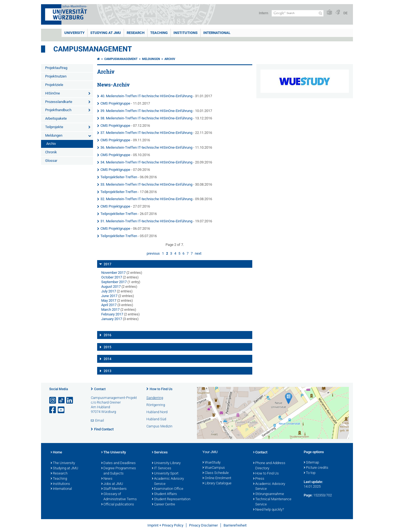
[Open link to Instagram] (53, 400)
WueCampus (214, 468)
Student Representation (171, 499)
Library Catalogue (217, 484)
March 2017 (110, 310)
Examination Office (168, 489)
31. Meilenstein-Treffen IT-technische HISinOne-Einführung (146, 221)
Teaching (159, 33)
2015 (108, 347)
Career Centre (163, 505)
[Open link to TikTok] (62, 400)
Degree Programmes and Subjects (119, 471)
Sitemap (311, 463)
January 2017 (112, 319)
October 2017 (112, 277)
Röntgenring (156, 405)
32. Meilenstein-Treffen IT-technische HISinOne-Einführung (146, 199)
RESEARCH (136, 33)
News (107, 479)
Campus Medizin (159, 426)
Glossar (51, 161)
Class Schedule (216, 473)
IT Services (162, 468)
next (198, 253)
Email (100, 420)
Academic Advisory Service (168, 481)
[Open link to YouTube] (62, 410)
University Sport (165, 474)
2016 (108, 335)
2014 (108, 359)
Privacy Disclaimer (203, 525)
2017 (108, 264)
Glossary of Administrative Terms (119, 497)
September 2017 (114, 282)
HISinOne (53, 93)
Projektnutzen (56, 76)
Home (56, 453)
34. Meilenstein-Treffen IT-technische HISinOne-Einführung (146, 162)
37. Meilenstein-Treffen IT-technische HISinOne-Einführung (146, 133)
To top (310, 473)
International (217, 33)
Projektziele (54, 85)
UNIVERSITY (74, 33)
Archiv (51, 144)
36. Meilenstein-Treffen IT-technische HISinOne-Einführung (146, 147)
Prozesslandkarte (59, 102)
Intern (263, 13)
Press (259, 479)
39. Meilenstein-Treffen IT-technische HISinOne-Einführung (146, 111)
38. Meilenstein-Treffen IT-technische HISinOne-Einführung (146, 118)
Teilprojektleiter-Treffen (119, 177)
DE (345, 13)
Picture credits (316, 468)
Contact (100, 389)
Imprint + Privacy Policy (165, 525)
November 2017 (113, 273)
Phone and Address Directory (269, 466)
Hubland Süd (156, 419)
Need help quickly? (269, 510)
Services (160, 453)
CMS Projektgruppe (115, 103)
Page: (308, 495)
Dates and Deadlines (118, 463)
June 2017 (109, 296)
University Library (166, 463)
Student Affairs (164, 494)
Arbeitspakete (56, 118)
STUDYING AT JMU (106, 33)
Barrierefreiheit (235, 525)
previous (153, 253)
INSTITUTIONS (186, 33)
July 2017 (109, 291)
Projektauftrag (56, 68)
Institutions (60, 484)
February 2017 (112, 314)
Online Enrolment (217, 478)
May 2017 (109, 300)
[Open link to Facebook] (53, 410)
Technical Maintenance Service (272, 502)
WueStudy (212, 463)
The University (63, 463)
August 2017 (111, 287)
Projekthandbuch (58, 110)
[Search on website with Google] (298, 13)
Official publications (118, 505)
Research (59, 474)
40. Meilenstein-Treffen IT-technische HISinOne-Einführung (146, 96)
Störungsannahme (269, 494)
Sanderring (155, 398)
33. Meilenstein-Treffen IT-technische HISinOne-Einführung (146, 184)
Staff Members (114, 489)
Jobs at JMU (112, 484)
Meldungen (54, 135)
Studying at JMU (64, 468)
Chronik (51, 152)
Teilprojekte (54, 127)
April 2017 (109, 305)
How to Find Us (161, 389)
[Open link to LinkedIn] (70, 400)
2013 (108, 371)
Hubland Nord (157, 412)
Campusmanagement (93, 49)
